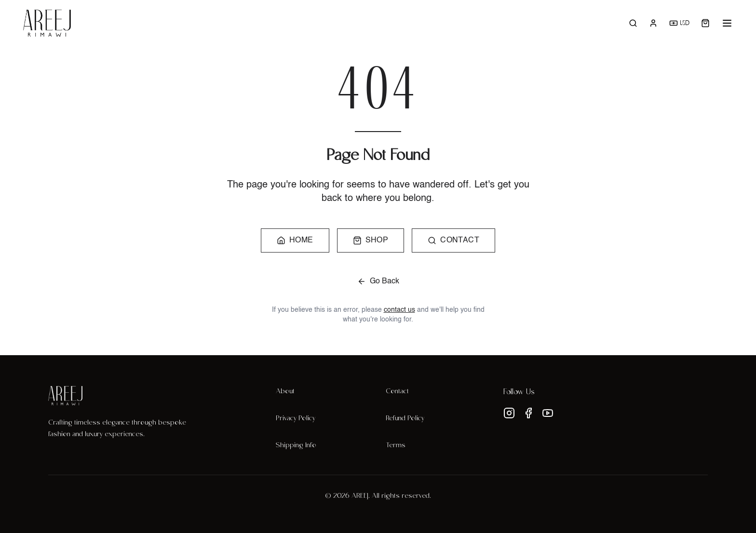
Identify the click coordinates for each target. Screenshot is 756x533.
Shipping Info (296, 446)
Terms (396, 446)
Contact (397, 392)
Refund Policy (405, 419)
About (285, 392)
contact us (399, 310)
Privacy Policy (296, 419)
